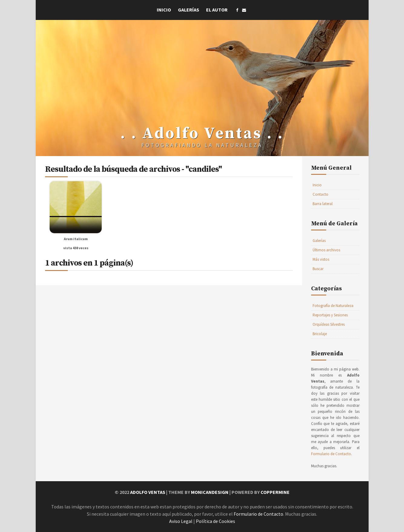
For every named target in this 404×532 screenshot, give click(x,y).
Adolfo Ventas (148, 492)
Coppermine (275, 492)
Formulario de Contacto (331, 454)
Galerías (189, 10)
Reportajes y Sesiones (330, 315)
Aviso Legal (181, 521)
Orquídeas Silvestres (329, 324)
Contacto (320, 194)
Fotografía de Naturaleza (333, 306)
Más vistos (321, 259)
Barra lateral (323, 204)
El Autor (217, 10)
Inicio (164, 10)
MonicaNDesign (210, 492)
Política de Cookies (215, 521)
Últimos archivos (326, 250)
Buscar (318, 269)
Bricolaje (320, 334)
